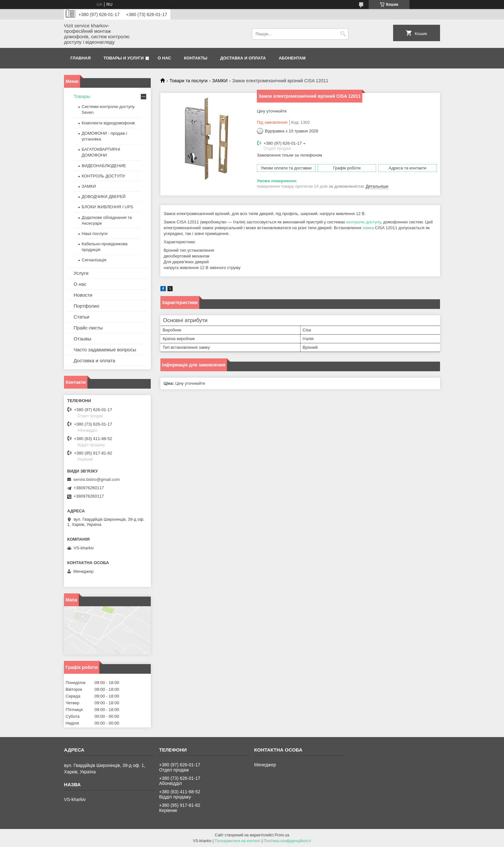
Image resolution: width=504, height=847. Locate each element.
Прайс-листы (88, 328)
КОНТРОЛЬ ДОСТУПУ (104, 176)
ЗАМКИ (220, 81)
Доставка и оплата (243, 58)
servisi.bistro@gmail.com (97, 479)
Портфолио (86, 306)
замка (368, 228)
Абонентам (292, 58)
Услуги (81, 273)
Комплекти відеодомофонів (108, 123)
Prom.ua (282, 835)
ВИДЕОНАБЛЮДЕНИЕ (104, 166)
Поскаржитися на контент (238, 841)
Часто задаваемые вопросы (105, 350)
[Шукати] (343, 34)
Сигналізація (94, 260)
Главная (81, 58)
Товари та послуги (188, 81)
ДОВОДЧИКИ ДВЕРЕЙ (104, 197)
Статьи (81, 317)
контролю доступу (363, 222)
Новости (83, 295)
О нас (165, 58)
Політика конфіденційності (287, 841)
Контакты (196, 58)
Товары (82, 96)
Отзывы (82, 339)
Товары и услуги (124, 58)
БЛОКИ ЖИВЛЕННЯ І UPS (108, 207)
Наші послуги (94, 234)
